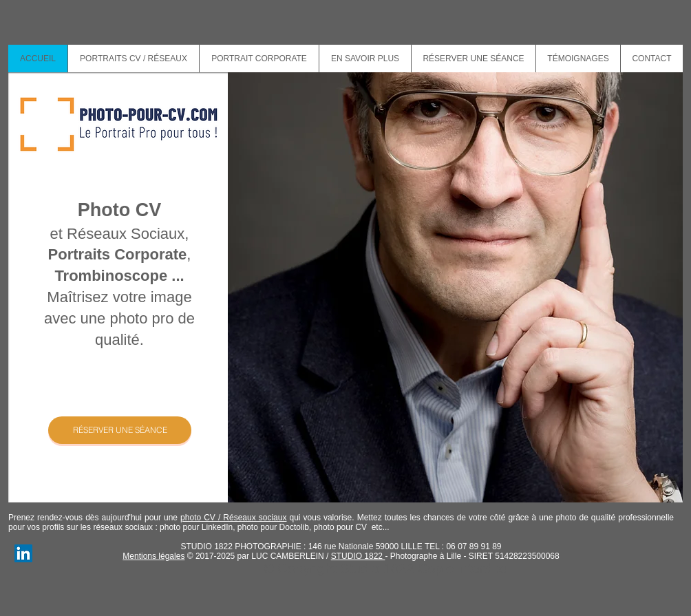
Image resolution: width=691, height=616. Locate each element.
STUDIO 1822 (358, 556)
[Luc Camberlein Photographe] (23, 553)
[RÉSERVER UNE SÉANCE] (120, 430)
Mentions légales (153, 556)
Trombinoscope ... (119, 276)
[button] (365, 59)
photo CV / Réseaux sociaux (233, 518)
